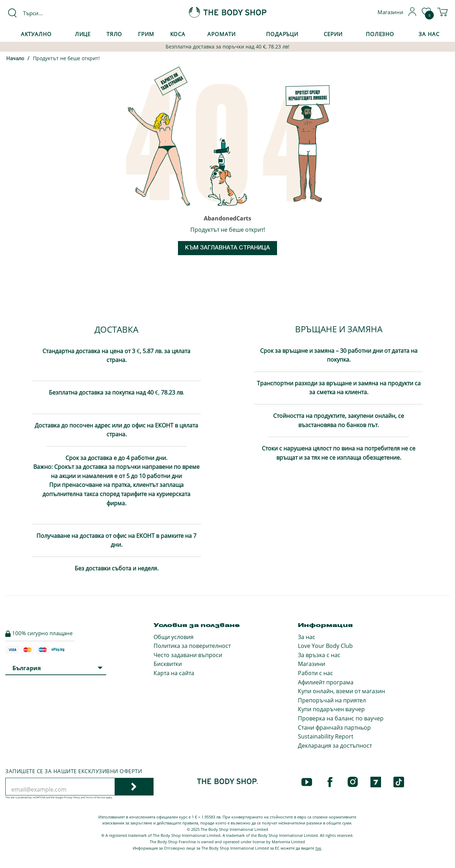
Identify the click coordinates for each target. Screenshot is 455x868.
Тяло (114, 34)
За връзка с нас (319, 655)
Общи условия (174, 637)
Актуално (36, 34)
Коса (178, 34)
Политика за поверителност (192, 646)
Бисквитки (168, 664)
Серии (333, 34)
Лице (83, 34)
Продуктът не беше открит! (66, 58)
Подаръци (282, 34)
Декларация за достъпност (335, 746)
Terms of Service (95, 797)
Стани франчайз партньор (334, 728)
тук (318, 848)
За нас (307, 637)
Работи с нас (315, 673)
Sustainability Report (326, 736)
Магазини (312, 664)
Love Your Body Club (325, 646)
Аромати (221, 34)
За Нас (429, 34)
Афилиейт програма (326, 682)
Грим (146, 34)
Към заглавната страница (227, 248)
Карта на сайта (174, 673)
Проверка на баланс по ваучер (341, 718)
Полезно (380, 34)
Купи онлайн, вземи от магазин (341, 691)
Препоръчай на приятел (332, 700)
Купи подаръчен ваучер (331, 709)
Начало (15, 59)
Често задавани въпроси (188, 655)
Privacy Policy (72, 797)
